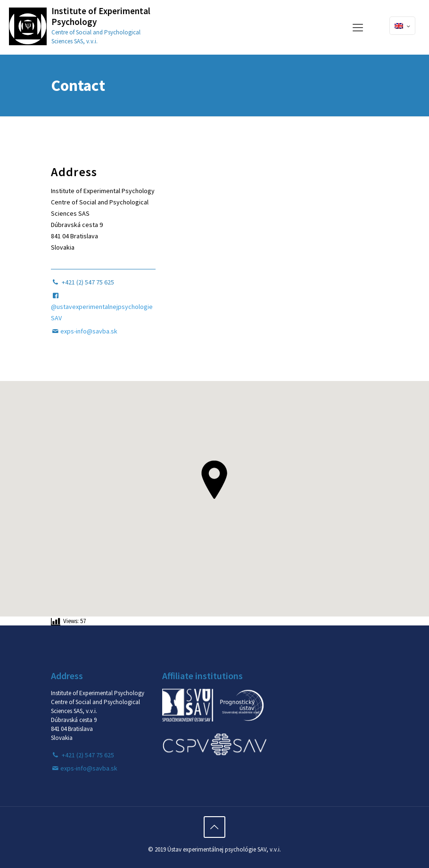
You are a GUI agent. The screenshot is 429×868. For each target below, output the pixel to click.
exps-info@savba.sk (89, 331)
